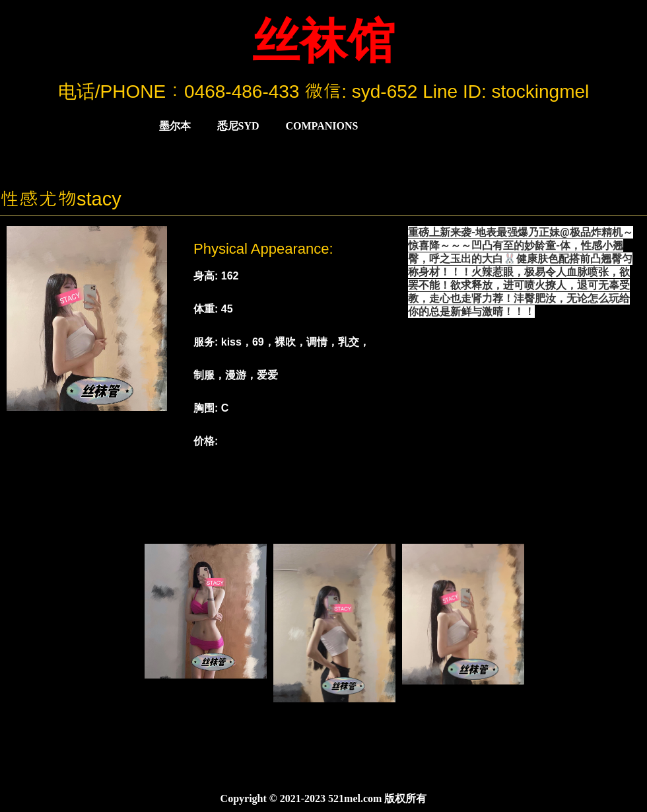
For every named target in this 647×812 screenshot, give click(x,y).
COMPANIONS (322, 126)
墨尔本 (175, 126)
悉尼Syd (238, 126)
